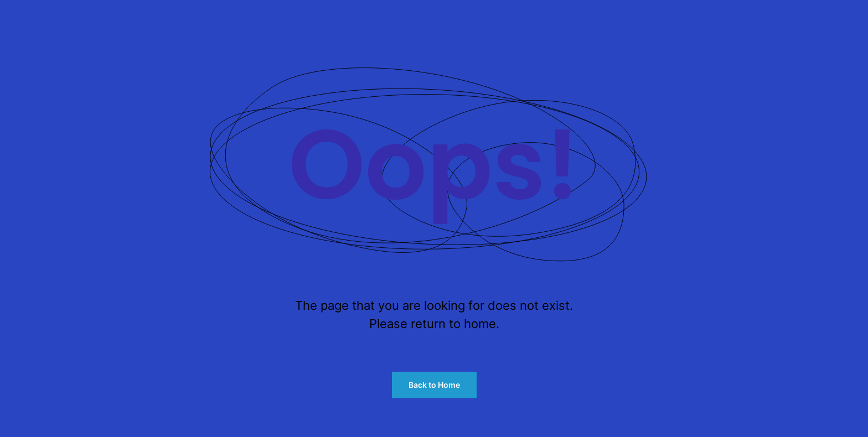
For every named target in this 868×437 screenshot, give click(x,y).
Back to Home (434, 385)
